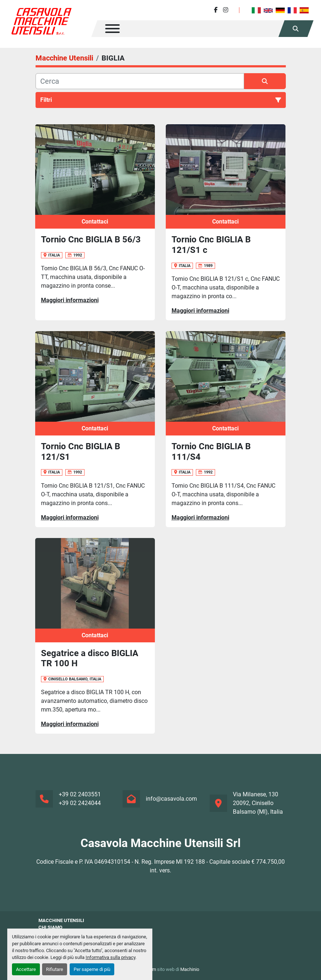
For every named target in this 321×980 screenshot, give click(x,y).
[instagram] (226, 10)
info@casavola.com (171, 799)
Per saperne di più (92, 969)
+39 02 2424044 (80, 803)
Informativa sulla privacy (110, 957)
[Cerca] (140, 81)
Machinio (190, 969)
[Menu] (112, 29)
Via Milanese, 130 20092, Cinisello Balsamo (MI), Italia (258, 803)
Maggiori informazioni (70, 300)
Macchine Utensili (61, 920)
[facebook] (216, 10)
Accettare (26, 969)
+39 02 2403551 (80, 794)
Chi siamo (50, 927)
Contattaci (95, 222)
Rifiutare (55, 969)
